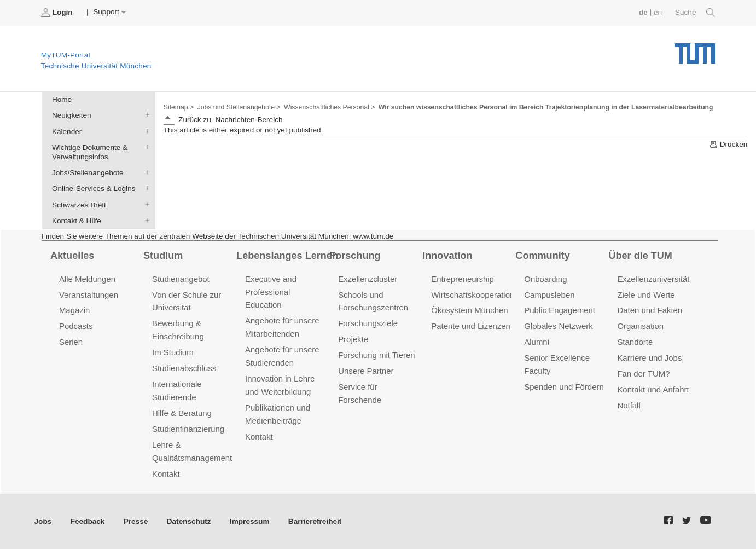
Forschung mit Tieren (376, 355)
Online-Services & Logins (145, 188)
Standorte (635, 342)
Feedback (88, 521)
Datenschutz (189, 521)
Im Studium (173, 352)
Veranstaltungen (89, 295)
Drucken (728, 145)
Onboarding (545, 279)
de (643, 12)
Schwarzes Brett (145, 204)
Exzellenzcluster (368, 279)
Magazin (75, 310)
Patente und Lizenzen (471, 326)
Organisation (640, 326)
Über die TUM (640, 256)
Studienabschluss (184, 368)
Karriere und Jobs (649, 358)
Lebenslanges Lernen (287, 256)
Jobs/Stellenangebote (145, 172)
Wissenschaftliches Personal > (329, 107)
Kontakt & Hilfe (145, 220)
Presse (136, 521)
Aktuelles (72, 256)
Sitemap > (179, 107)
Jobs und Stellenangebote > (239, 107)
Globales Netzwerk (559, 326)
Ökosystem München (469, 310)
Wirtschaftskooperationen (477, 295)
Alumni (537, 342)
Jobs (43, 521)
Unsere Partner (366, 371)
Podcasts (76, 326)
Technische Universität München (695, 50)
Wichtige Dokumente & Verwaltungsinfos (145, 147)
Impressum (250, 521)
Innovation (447, 256)
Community (542, 256)
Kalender (145, 131)
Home (62, 99)
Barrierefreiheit (315, 521)
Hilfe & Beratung (182, 413)
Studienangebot (181, 279)
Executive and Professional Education (271, 292)
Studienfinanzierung (188, 429)
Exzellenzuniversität (653, 279)
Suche (695, 13)
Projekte (353, 339)
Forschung (355, 256)
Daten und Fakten (650, 310)
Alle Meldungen (87, 279)
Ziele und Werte (646, 295)
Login (58, 13)
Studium (163, 256)
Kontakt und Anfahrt (653, 389)
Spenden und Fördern (564, 387)
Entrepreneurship (463, 279)
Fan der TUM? (643, 374)
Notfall (629, 405)
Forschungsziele (368, 323)
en (658, 12)
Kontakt (166, 474)
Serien (71, 342)
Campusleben (549, 295)
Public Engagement (560, 310)
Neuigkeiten (145, 115)
